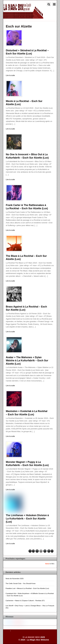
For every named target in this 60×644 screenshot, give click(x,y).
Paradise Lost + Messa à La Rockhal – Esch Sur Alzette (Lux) (27, 588)
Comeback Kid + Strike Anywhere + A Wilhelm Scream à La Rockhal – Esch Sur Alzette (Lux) (30, 594)
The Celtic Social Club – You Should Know (21, 583)
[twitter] (7, 621)
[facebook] (11, 621)
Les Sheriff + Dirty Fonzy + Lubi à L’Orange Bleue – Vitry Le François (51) (30, 607)
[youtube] (15, 622)
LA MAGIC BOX (32, 637)
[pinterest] (19, 622)
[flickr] (23, 622)
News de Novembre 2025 (15, 578)
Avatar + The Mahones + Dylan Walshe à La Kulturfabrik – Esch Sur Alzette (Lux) (27, 361)
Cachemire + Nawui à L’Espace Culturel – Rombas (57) (25, 600)
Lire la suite (10, 75)
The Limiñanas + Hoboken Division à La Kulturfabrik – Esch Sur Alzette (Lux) (27, 518)
